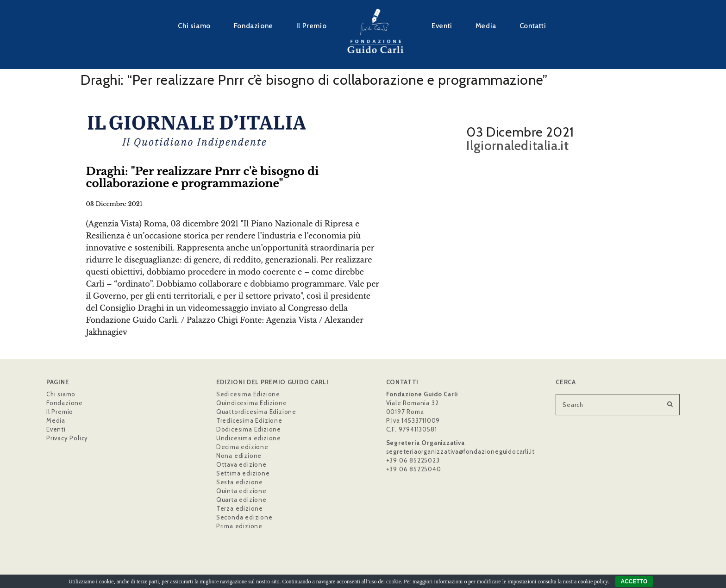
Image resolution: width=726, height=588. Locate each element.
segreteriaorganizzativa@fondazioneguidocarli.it (461, 451)
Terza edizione (240, 508)
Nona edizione (239, 456)
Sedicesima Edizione (248, 394)
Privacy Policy (67, 438)
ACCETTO (634, 582)
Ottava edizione (241, 464)
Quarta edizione (241, 500)
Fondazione (253, 26)
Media (486, 26)
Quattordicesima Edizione (256, 412)
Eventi (442, 26)
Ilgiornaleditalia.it (517, 145)
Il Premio (311, 26)
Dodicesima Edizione (249, 429)
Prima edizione (239, 526)
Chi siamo (194, 26)
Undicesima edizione (249, 438)
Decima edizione (242, 447)
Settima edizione (243, 473)
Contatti (533, 26)
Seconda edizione (244, 517)
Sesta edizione (240, 482)
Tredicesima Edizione (249, 420)
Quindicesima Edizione (252, 403)
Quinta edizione (241, 491)
